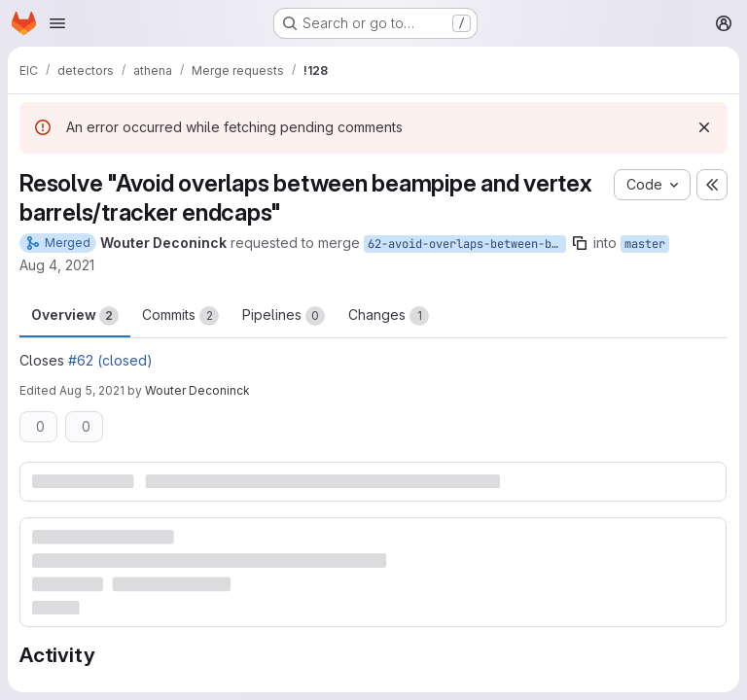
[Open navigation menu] (57, 23)
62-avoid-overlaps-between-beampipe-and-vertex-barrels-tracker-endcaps (467, 244)
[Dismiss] (704, 127)
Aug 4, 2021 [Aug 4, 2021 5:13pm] (57, 265)
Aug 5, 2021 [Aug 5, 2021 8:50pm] (92, 390)
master (645, 244)
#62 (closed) (110, 360)
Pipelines (284, 316)
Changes (389, 316)
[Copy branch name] (580, 243)
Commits (180, 316)
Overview (75, 316)
